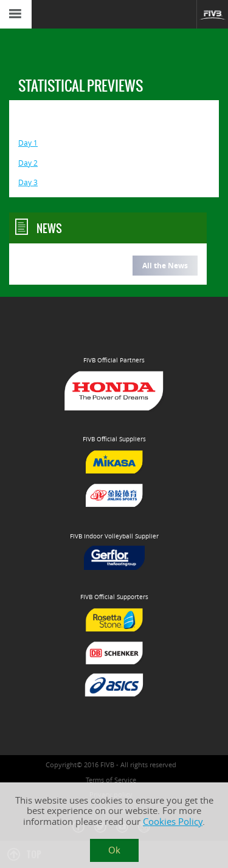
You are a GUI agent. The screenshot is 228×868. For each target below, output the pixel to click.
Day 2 (28, 163)
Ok (114, 850)
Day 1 (28, 143)
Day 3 (28, 182)
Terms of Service (111, 780)
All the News (165, 266)
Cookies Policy (173, 822)
